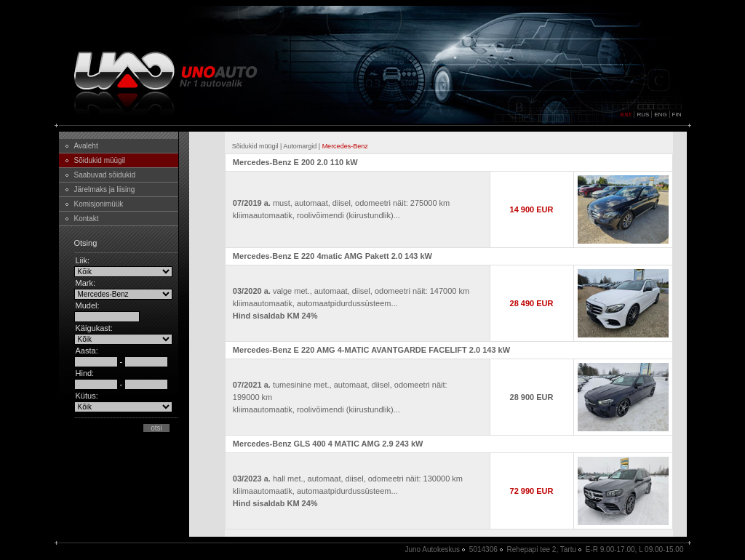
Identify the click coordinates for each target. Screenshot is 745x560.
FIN (677, 115)
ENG (660, 115)
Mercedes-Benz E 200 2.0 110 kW (295, 162)
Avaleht (86, 146)
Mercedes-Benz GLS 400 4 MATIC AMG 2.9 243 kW (328, 444)
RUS (643, 115)
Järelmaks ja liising (105, 189)
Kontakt (87, 219)
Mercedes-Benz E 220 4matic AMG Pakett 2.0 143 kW (332, 256)
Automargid (300, 146)
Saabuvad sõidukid (105, 175)
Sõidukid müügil (100, 160)
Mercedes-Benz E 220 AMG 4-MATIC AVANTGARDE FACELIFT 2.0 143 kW (371, 350)
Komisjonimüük (99, 204)
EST (626, 115)
